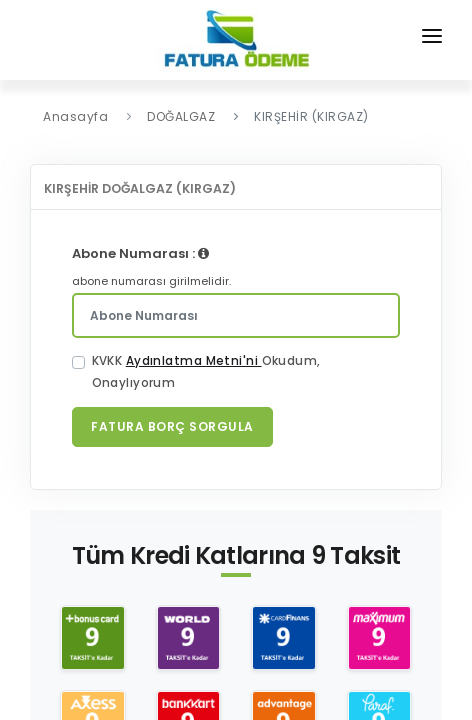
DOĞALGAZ (181, 116)
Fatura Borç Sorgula (172, 426)
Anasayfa (75, 116)
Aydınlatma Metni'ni (194, 361)
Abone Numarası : (140, 253)
